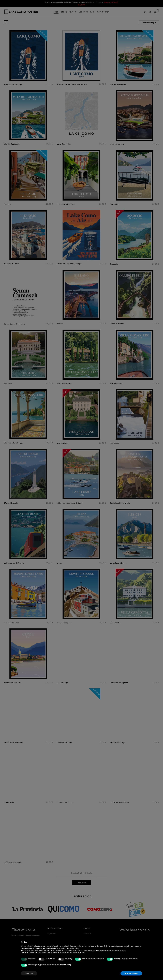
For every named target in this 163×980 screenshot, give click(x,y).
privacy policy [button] (77, 946)
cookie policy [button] (74, 948)
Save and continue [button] (131, 973)
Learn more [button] (29, 973)
